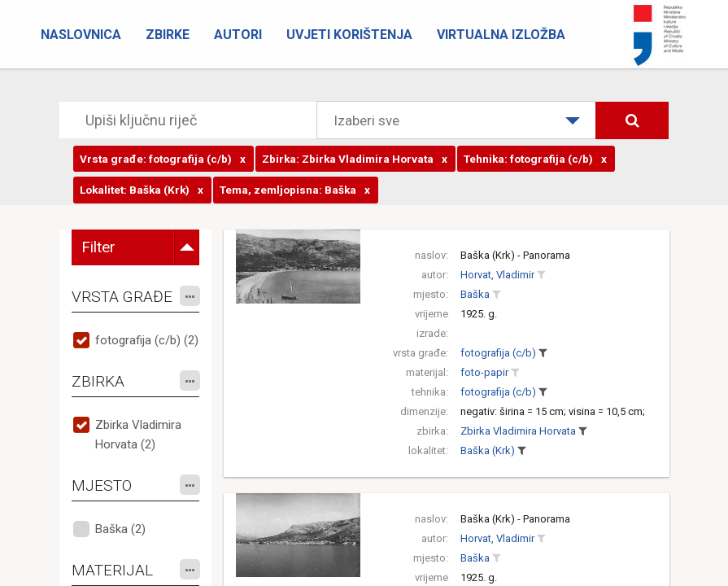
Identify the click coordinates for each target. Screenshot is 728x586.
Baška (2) (120, 529)
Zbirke (168, 35)
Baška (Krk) (488, 450)
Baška (475, 294)
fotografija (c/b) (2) (147, 340)
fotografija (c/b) (498, 353)
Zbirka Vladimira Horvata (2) (138, 435)
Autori (238, 35)
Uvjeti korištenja (349, 35)
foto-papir (484, 372)
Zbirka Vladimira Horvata (518, 431)
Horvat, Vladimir (497, 275)
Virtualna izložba (501, 35)
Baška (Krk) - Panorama (515, 255)
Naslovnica (81, 35)
